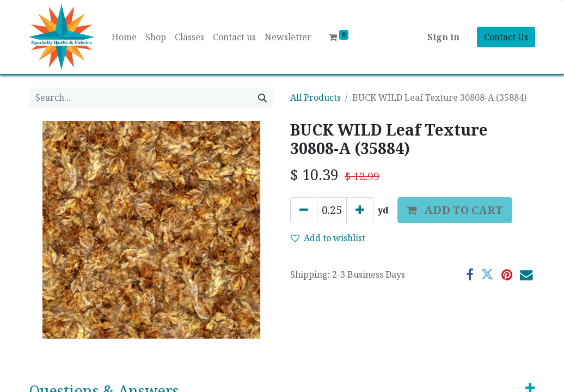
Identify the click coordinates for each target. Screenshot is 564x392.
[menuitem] (124, 37)
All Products (315, 97)
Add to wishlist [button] (328, 238)
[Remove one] (304, 210)
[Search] (262, 97)
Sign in (443, 37)
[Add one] (360, 210)
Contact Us (506, 37)
